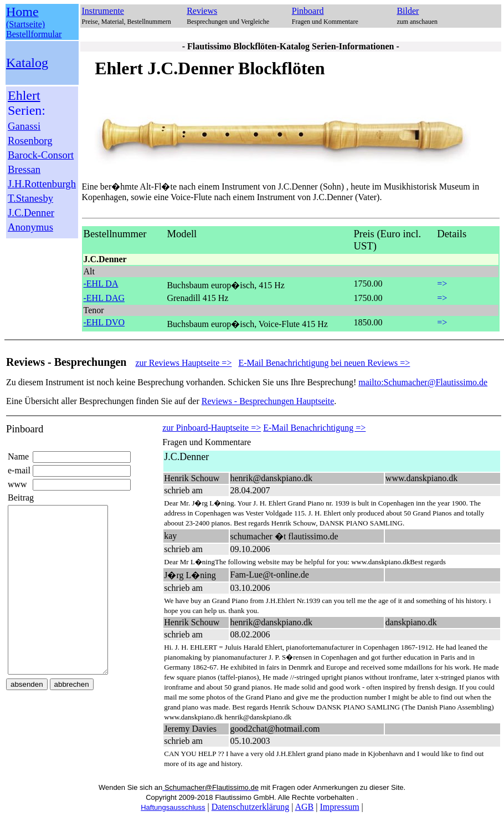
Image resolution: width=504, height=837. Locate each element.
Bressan (24, 169)
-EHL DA (101, 284)
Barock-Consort (41, 155)
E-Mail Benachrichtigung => (314, 428)
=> (442, 284)
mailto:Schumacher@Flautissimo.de (423, 382)
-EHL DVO (104, 322)
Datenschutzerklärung (250, 807)
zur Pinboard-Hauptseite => (212, 428)
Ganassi (24, 126)
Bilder (408, 11)
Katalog (27, 63)
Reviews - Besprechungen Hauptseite (268, 401)
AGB (304, 807)
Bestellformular (34, 34)
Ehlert (24, 95)
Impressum (339, 807)
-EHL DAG (104, 298)
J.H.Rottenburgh (42, 184)
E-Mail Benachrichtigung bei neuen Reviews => (324, 363)
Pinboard (308, 11)
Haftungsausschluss (173, 807)
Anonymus (30, 227)
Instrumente (103, 11)
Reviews (202, 11)
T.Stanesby (30, 198)
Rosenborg (30, 141)
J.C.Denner (31, 213)
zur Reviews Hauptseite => (183, 363)
